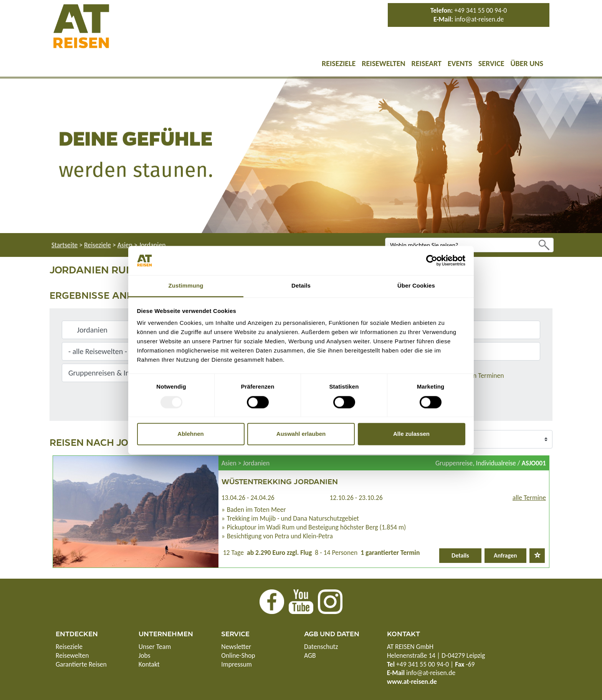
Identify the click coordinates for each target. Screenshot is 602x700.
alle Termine (529, 498)
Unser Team (155, 647)
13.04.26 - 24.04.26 (248, 498)
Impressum (236, 664)
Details (460, 555)
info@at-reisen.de (479, 19)
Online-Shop (238, 655)
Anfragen (505, 555)
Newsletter (236, 647)
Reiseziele (339, 63)
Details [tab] (301, 286)
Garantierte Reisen (81, 664)
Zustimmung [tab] (186, 286)
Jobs (145, 655)
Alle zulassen (411, 434)
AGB (310, 655)
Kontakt (149, 664)
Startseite (64, 245)
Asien (125, 245)
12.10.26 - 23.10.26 (356, 498)
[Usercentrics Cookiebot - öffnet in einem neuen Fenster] (432, 260)
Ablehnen (190, 434)
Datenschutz (321, 647)
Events (460, 63)
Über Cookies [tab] (416, 286)
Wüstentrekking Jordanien (280, 481)
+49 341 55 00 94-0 (480, 10)
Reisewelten (383, 63)
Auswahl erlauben (301, 434)
